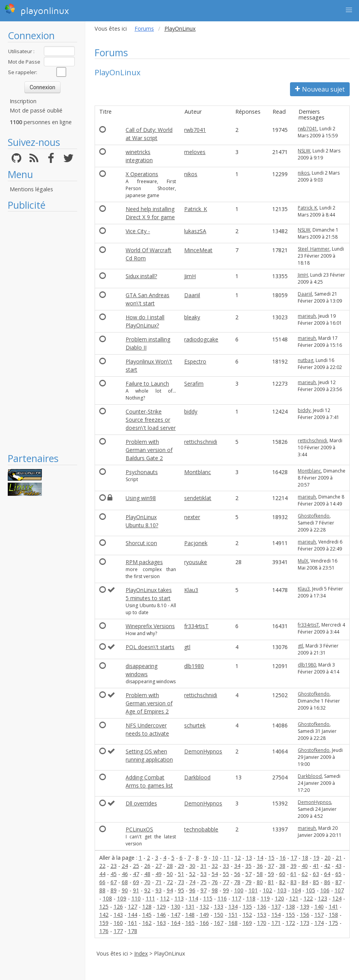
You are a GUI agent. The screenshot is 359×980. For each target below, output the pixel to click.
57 (249, 874)
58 (260, 874)
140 (319, 906)
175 (333, 923)
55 (226, 874)
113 (179, 898)
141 (333, 906)
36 (260, 866)
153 (262, 915)
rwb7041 (195, 130)
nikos (191, 174)
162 (147, 923)
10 (215, 858)
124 (337, 898)
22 (102, 866)
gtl (187, 647)
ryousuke (196, 562)
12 (238, 858)
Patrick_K (196, 209)
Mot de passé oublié (36, 110)
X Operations (142, 174)
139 (305, 906)
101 (253, 890)
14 (260, 858)
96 (192, 890)
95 (181, 890)
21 (339, 858)
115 (208, 898)
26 (147, 866)
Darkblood (197, 777)
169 (247, 923)
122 (308, 898)
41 (316, 866)
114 (193, 898)
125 (104, 906)
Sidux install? (141, 276)
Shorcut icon (141, 543)
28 (170, 866)
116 (222, 898)
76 (215, 882)
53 (204, 874)
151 (233, 915)
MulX (303, 561)
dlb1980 (194, 666)
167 (219, 923)
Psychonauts (142, 472)
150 (219, 915)
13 (249, 858)
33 (226, 866)
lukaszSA (195, 231)
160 (118, 923)
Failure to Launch (147, 384)
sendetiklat (198, 498)
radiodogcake (201, 339)
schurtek (195, 725)
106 (325, 890)
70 (147, 882)
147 (176, 915)
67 (114, 882)
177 (118, 931)
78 (237, 882)
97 (204, 890)
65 (338, 874)
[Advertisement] (42, 332)
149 (204, 915)
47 (136, 874)
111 (150, 898)
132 (204, 906)
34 (237, 866)
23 (114, 866)
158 (333, 915)
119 (265, 898)
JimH (190, 276)
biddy (191, 411)
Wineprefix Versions (150, 626)
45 (114, 874)
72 (170, 882)
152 (247, 915)
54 (215, 874)
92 (147, 890)
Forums (144, 29)
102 (268, 890)
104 (296, 890)
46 (125, 874)
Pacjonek (196, 543)
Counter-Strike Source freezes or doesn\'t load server (151, 420)
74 (192, 882)
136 (262, 906)
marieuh (307, 316)
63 (316, 874)
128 (147, 906)
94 (170, 890)
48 (147, 874)
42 (327, 866)
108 (107, 898)
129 (161, 906)
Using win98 (141, 498)
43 (338, 866)
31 (204, 866)
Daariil (192, 295)
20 (328, 858)
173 (305, 923)
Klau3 (191, 590)
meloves (195, 152)
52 (192, 874)
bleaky (192, 317)
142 (104, 915)
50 (170, 874)
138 (290, 906)
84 (305, 882)
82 (282, 882)
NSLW (304, 151)
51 (181, 874)
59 (271, 874)
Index (141, 953)
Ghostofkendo (314, 516)
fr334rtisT (196, 626)
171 (276, 923)
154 (276, 915)
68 (125, 882)
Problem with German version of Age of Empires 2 (149, 703)
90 (125, 890)
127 (133, 906)
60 (282, 874)
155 (290, 915)
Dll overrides (141, 803)
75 (204, 882)
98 (215, 890)
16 (283, 858)
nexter (192, 517)
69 (136, 882)
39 (293, 866)
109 (122, 898)
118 (251, 898)
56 (237, 874)
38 (282, 866)
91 (136, 890)
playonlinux (37, 10)
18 (305, 858)
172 (290, 923)
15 (271, 858)
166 (204, 923)
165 (190, 923)
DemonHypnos (203, 751)
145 (147, 915)
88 (102, 890)
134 (233, 906)
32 (215, 866)
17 (294, 858)
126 (118, 906)
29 (181, 866)
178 (133, 931)
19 (316, 858)
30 (192, 866)
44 (102, 874)
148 (190, 915)
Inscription (23, 101)
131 (190, 906)
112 (165, 898)
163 (161, 923)
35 (249, 866)
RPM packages (144, 562)
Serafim (194, 384)
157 (319, 915)
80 (260, 882)
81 (271, 882)
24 (125, 866)
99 (226, 890)
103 (282, 890)
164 (176, 923)
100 (239, 890)
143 (118, 915)
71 (159, 882)
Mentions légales (31, 189)
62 (305, 874)
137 (276, 906)
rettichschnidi (201, 442)
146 (161, 915)
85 (316, 882)
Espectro (195, 361)
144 (133, 915)
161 (133, 923)
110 (136, 898)
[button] (349, 10)
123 (323, 898)
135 (247, 906)
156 (305, 915)
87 (338, 882)
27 (159, 866)
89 (114, 890)
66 (102, 882)
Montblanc (198, 472)
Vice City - (138, 231)
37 (271, 866)
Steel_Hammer (314, 249)
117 (236, 898)
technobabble (201, 829)
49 (159, 874)
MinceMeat (198, 250)
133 (219, 906)
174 (319, 923)
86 (327, 882)
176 (104, 931)
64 (327, 874)
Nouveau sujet (320, 89)
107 (339, 890)
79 (249, 882)
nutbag (305, 360)
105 (311, 890)
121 (294, 898)
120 (280, 898)
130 (176, 906)
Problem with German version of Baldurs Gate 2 (149, 450)
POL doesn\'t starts (150, 647)
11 (226, 858)
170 (262, 923)
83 (293, 882)
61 (293, 874)
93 (159, 890)
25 (136, 866)
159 (104, 923)
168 (233, 923)
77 (226, 882)
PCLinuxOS (139, 829)
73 (181, 882)
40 (305, 866)
